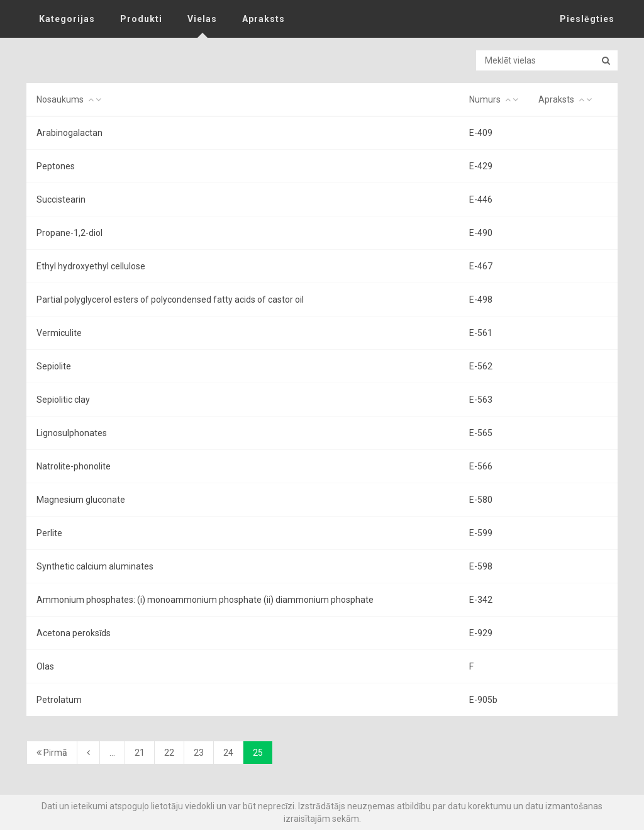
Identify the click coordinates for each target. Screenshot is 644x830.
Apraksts (264, 19)
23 (199, 753)
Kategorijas (67, 19)
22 (169, 753)
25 (258, 753)
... (112, 753)
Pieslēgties (587, 19)
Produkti (141, 19)
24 (228, 753)
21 (140, 753)
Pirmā (52, 753)
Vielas (202, 19)
